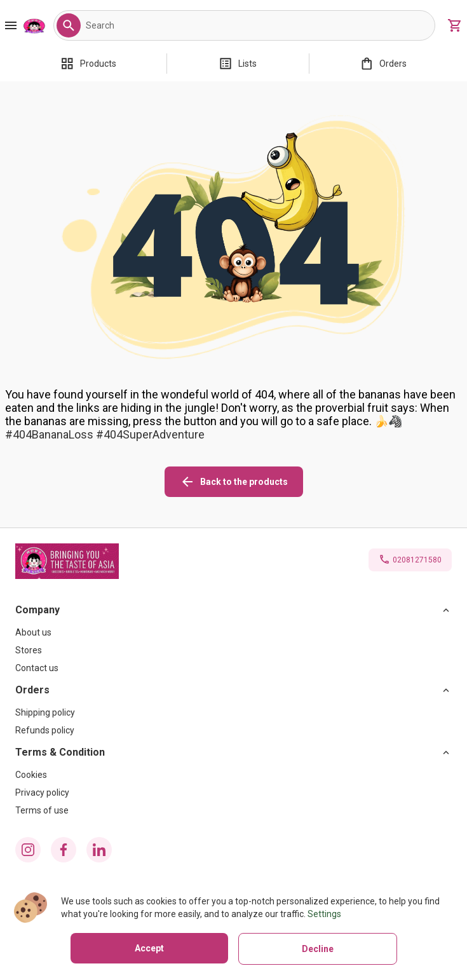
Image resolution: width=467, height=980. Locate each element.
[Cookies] (233, 775)
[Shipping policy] (233, 712)
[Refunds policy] (233, 730)
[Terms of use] (233, 810)
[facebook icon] (64, 850)
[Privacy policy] (233, 793)
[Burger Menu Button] (11, 25)
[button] (69, 25)
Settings (324, 914)
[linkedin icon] (99, 850)
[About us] (233, 632)
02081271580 (417, 560)
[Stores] (233, 650)
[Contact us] (233, 668)
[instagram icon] (28, 850)
